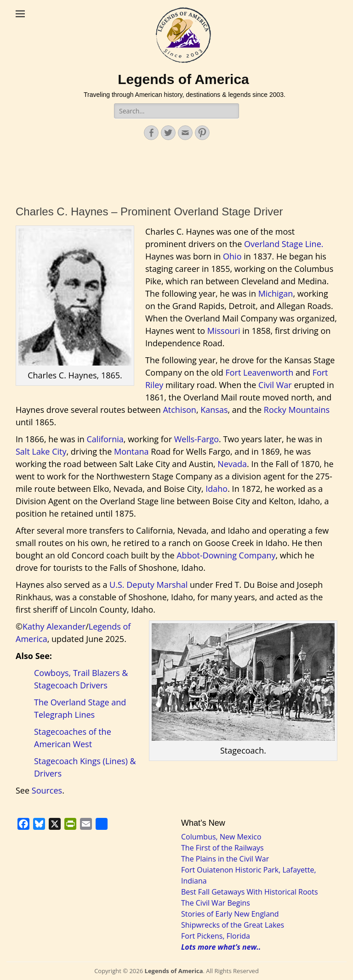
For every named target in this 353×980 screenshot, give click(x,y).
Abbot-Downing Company (226, 555)
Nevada (232, 464)
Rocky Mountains (297, 410)
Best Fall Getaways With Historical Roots (250, 892)
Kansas (214, 410)
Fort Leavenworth (259, 372)
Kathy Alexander (54, 626)
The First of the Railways (222, 848)
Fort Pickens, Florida (216, 936)
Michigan (276, 293)
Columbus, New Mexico (221, 837)
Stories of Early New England (230, 914)
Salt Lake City (41, 451)
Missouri (224, 331)
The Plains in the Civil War (225, 859)
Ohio (232, 256)
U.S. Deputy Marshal (148, 585)
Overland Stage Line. (284, 244)
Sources (47, 790)
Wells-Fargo (196, 439)
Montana (131, 451)
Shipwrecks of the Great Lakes (233, 925)
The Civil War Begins (216, 903)
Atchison (179, 410)
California (105, 439)
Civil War (275, 385)
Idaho (216, 489)
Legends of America (183, 79)
